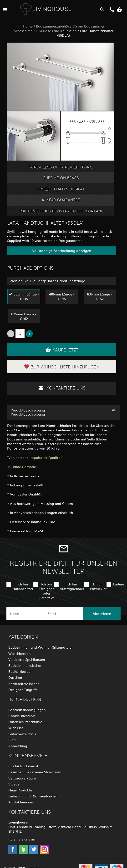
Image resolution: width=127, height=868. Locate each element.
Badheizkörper (20, 671)
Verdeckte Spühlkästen (27, 659)
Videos (14, 784)
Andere (118, 584)
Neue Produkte (20, 790)
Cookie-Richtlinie (22, 716)
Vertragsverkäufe (22, 778)
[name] (25, 613)
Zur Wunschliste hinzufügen (62, 367)
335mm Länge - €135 (26, 296)
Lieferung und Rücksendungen (33, 796)
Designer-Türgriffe (23, 690)
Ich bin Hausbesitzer (23, 586)
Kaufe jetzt (62, 350)
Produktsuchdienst (23, 766)
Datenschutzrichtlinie (25, 722)
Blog (12, 740)
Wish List (16, 728)
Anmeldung (18, 746)
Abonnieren (102, 613)
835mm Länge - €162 (24, 316)
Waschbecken (20, 653)
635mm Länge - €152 (100, 296)
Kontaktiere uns (62, 388)
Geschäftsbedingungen (27, 710)
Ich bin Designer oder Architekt (47, 591)
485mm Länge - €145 (62, 296)
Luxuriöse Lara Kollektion (56, 31)
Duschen (15, 677)
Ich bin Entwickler (98, 586)
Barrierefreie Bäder (23, 684)
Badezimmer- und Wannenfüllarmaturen (41, 647)
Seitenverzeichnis (22, 734)
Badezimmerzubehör (53, 26)
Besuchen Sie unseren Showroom (35, 772)
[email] (63, 613)
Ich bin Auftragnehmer (72, 586)
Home (28, 26)
